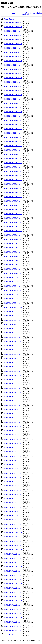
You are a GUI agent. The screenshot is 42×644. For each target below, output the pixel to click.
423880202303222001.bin (13, 533)
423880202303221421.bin (13, 388)
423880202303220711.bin (13, 205)
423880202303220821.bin (13, 235)
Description (37, 13)
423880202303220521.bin (13, 159)
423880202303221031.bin (13, 290)
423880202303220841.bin (13, 244)
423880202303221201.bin (13, 329)
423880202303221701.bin (13, 456)
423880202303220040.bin (13, 39)
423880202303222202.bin (13, 584)
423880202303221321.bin (13, 363)
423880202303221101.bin (13, 303)
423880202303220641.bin (13, 193)
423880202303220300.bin (13, 99)
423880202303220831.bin (13, 239)
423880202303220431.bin (13, 137)
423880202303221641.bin (13, 448)
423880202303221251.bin (13, 350)
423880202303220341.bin (13, 116)
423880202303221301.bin (13, 354)
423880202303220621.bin (13, 184)
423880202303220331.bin (13, 112)
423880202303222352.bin (13, 630)
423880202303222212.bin (13, 588)
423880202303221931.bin (13, 520)
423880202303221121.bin (13, 312)
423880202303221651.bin (13, 452)
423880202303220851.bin (13, 248)
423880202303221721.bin (13, 465)
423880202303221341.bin (13, 371)
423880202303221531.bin (13, 418)
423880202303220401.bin (13, 125)
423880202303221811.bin (13, 486)
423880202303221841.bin (13, 499)
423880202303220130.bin (13, 61)
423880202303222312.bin (13, 613)
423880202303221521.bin (13, 414)
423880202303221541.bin (13, 422)
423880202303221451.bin (13, 401)
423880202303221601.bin (13, 431)
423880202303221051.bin (13, 299)
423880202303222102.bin (13, 558)
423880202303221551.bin (13, 426)
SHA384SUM (9, 635)
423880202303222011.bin (13, 537)
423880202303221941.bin (13, 524)
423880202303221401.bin (13, 380)
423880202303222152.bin (13, 579)
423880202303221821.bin (13, 490)
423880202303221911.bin (13, 511)
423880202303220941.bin (13, 269)
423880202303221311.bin (13, 358)
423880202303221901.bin (13, 507)
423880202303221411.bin (13, 384)
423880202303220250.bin (13, 95)
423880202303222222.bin (13, 592)
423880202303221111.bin (13, 307)
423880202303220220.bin (13, 82)
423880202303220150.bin (13, 69)
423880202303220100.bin (13, 48)
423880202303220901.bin (13, 252)
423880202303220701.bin (13, 201)
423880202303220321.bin (13, 108)
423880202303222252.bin (13, 605)
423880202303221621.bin (13, 439)
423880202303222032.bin (13, 545)
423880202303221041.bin (13, 295)
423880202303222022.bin (13, 541)
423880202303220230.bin (13, 86)
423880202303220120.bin (13, 56)
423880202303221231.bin (13, 341)
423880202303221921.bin (13, 516)
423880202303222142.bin (13, 575)
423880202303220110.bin (13, 52)
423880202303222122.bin (13, 567)
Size (31, 13)
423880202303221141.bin (13, 320)
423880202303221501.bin (13, 405)
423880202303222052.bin (13, 554)
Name (13, 13)
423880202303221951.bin (13, 528)
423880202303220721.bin (13, 210)
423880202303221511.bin (13, 409)
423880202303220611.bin (13, 180)
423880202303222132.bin (13, 571)
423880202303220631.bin (13, 188)
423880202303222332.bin (13, 622)
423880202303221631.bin (13, 443)
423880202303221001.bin (13, 278)
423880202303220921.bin (13, 261)
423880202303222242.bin (13, 601)
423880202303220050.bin (13, 44)
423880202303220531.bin (13, 163)
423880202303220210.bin (13, 78)
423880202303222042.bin (13, 550)
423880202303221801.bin (13, 482)
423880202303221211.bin (13, 333)
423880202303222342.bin (13, 626)
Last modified (26, 13)
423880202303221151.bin (13, 324)
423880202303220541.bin (13, 167)
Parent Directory (9, 19)
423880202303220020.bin (13, 31)
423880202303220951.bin (13, 273)
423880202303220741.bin (13, 218)
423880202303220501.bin (13, 150)
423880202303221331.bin (13, 367)
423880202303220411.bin (13, 129)
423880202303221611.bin (13, 435)
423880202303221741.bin (13, 473)
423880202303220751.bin (13, 222)
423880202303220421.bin (13, 133)
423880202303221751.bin (13, 477)
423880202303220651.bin (13, 197)
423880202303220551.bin (13, 171)
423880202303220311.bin (13, 103)
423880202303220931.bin (13, 265)
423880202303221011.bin (13, 282)
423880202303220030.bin (13, 35)
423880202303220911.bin (13, 256)
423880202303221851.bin (13, 503)
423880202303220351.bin (13, 120)
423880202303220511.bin (13, 154)
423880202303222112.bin (13, 562)
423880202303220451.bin (13, 146)
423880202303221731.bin (13, 469)
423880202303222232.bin (13, 596)
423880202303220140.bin (13, 65)
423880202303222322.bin (13, 618)
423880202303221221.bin (13, 337)
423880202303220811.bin (13, 231)
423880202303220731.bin (13, 214)
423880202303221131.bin (13, 316)
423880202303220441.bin (13, 142)
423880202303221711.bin (13, 460)
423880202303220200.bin (13, 73)
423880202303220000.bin (13, 22)
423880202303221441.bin (13, 397)
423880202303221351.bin (13, 375)
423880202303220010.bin (13, 27)
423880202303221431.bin (13, 392)
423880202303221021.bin (13, 286)
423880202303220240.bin (13, 91)
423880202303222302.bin (13, 609)
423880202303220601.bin (13, 176)
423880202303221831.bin (13, 494)
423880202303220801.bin (13, 227)
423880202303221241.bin (13, 346)
